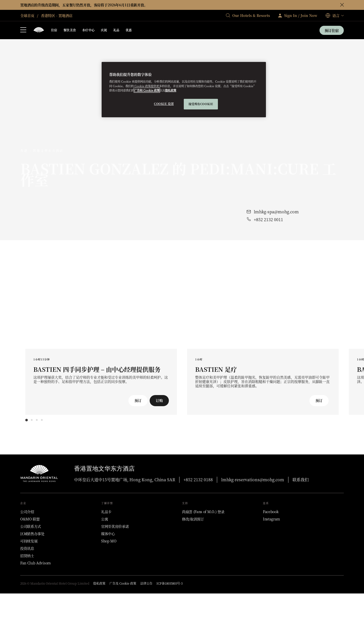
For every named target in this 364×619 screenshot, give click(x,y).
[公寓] (105, 519)
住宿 (54, 30)
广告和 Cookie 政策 (147, 90)
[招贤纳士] (27, 556)
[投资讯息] (27, 548)
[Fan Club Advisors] (36, 563)
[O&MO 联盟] (30, 519)
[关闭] (342, 5)
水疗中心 (88, 30)
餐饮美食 (70, 30)
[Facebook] (271, 512)
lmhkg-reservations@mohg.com (253, 480)
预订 (138, 400)
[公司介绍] (27, 512)
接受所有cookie (201, 104)
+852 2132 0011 (268, 220)
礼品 (116, 30)
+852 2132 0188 (198, 480)
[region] (184, 90)
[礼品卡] (106, 512)
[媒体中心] (108, 534)
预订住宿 (332, 30)
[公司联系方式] (31, 526)
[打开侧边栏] (23, 30)
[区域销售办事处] (32, 534)
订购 (159, 400)
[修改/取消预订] (193, 519)
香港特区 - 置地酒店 (56, 15)
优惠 (129, 30)
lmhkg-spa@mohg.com (276, 212)
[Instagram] (271, 519)
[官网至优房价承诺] (115, 526)
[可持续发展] (29, 541)
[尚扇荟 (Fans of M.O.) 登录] (203, 512)
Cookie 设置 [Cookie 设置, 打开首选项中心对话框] (164, 104)
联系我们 (301, 480)
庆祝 (104, 30)
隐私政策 (171, 90)
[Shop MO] (109, 541)
